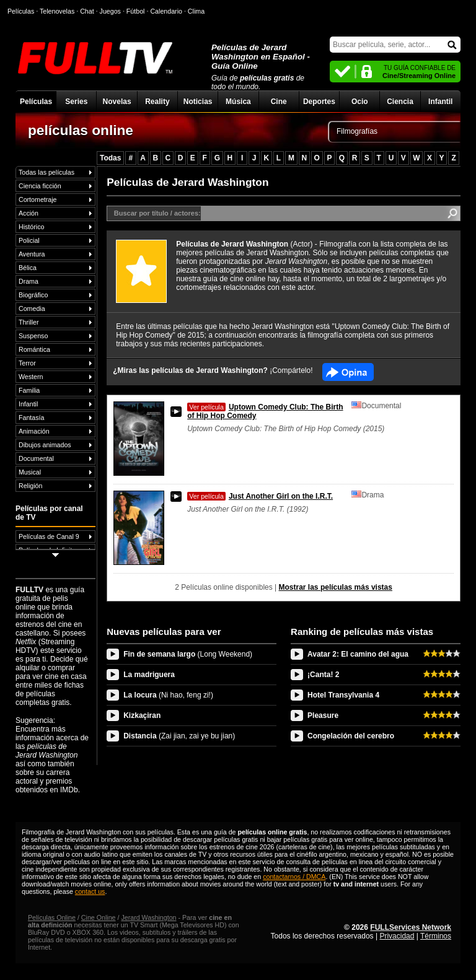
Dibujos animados (45, 445)
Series (76, 102)
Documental (36, 458)
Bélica (28, 268)
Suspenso (33, 336)
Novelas (117, 102)
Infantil (440, 102)
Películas (36, 102)
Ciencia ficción (40, 186)
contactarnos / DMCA (294, 877)
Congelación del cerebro (351, 736)
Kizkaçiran (142, 715)
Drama (29, 281)
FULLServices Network (411, 927)
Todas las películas (46, 172)
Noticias (198, 102)
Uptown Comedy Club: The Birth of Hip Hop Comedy (265, 411)
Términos (436, 936)
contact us (90, 891)
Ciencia (400, 102)
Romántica (34, 349)
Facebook (348, 372)
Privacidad (397, 936)
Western (31, 377)
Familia (29, 390)
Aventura (32, 254)
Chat (87, 11)
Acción (29, 213)
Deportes (319, 102)
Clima (196, 11)
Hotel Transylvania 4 (343, 695)
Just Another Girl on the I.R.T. (260, 496)
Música (238, 102)
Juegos (110, 11)
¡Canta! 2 (323, 675)
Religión (31, 486)
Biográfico (33, 295)
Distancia (179, 736)
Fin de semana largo (188, 654)
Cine (279, 102)
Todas (110, 158)
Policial (29, 240)
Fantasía (31, 418)
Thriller (29, 322)
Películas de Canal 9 (49, 536)
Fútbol (136, 11)
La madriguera (149, 675)
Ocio (360, 102)
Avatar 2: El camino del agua (358, 654)
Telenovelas (57, 11)
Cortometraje (38, 199)
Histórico (31, 227)
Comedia (32, 308)
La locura (168, 695)
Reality (157, 102)
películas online (81, 130)
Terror (27, 363)
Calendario (166, 11)
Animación (34, 431)
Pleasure (323, 715)
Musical (30, 472)
